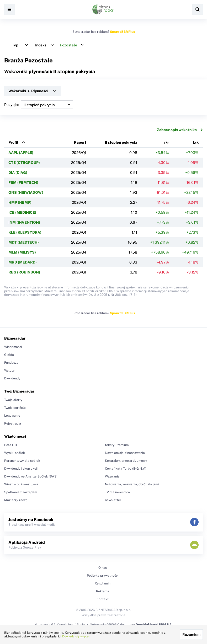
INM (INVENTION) (24, 222)
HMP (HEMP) (20, 202)
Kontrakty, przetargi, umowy (126, 461)
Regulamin (103, 583)
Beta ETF (11, 445)
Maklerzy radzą (16, 500)
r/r (167, 142)
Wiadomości (13, 347)
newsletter (113, 500)
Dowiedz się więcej (76, 636)
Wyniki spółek (15, 453)
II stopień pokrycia (121, 142)
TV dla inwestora (117, 492)
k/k (196, 142)
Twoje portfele (15, 408)
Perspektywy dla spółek (22, 461)
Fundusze (11, 363)
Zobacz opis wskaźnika (180, 130)
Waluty (9, 371)
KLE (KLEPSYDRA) (25, 232)
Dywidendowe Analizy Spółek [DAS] (31, 476)
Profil (13, 142)
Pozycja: (39, 105)
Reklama (103, 591)
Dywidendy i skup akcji (21, 469)
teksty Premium (117, 445)
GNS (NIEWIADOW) (26, 192)
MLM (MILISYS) (22, 252)
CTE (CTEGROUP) (24, 163)
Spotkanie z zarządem (21, 492)
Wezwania (112, 476)
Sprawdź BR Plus (122, 32)
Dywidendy (12, 378)
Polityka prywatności (103, 576)
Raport (80, 142)
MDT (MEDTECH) (24, 242)
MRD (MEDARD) (23, 262)
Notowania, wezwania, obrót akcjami (132, 484)
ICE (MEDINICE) (22, 212)
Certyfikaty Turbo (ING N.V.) (126, 469)
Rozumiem (191, 635)
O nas (103, 568)
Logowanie (12, 416)
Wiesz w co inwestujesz (21, 484)
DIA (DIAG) (18, 173)
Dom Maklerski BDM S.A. (154, 625)
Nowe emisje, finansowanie (125, 453)
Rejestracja (13, 423)
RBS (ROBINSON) (24, 272)
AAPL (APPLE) (21, 153)
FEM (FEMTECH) (23, 183)
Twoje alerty (13, 400)
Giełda (9, 355)
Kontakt (103, 599)
